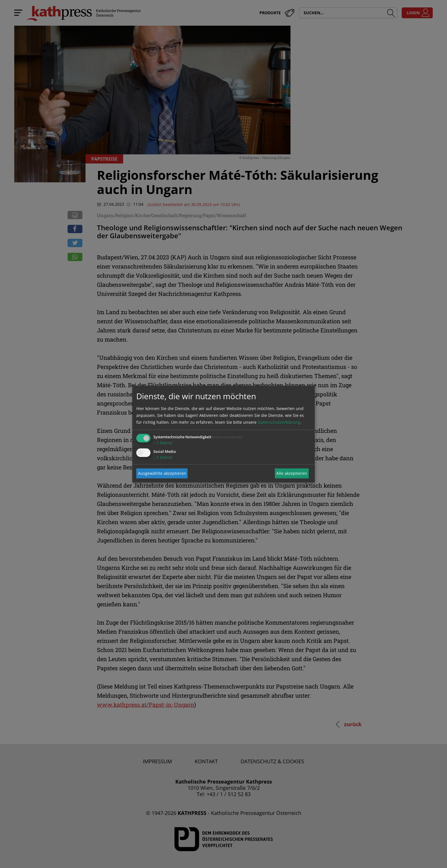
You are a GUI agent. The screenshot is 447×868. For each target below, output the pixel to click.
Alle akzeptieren (292, 473)
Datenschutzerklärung (279, 422)
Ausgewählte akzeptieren (162, 473)
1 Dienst (163, 442)
